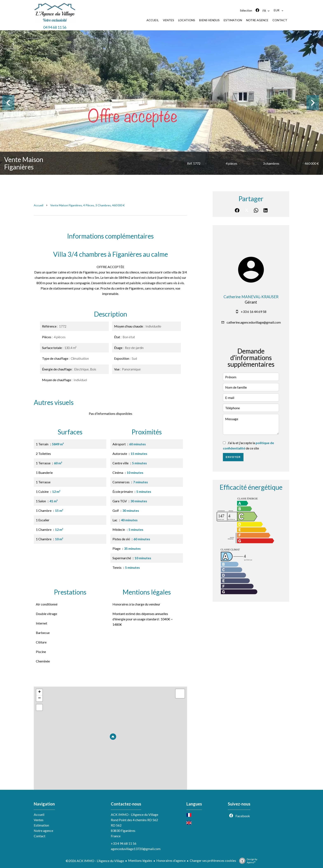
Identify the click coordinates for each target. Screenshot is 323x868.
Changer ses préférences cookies (213, 860)
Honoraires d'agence (171, 860)
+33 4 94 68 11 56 (124, 843)
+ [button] (39, 692)
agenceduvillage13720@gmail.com (136, 849)
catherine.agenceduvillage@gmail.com (254, 322)
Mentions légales (140, 860)
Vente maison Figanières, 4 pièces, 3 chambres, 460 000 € (87, 205)
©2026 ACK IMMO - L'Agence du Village (95, 861)
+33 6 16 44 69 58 (254, 312)
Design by (247, 861)
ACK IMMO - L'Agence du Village (135, 814)
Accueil (39, 205)
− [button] (39, 698)
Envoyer (233, 457)
